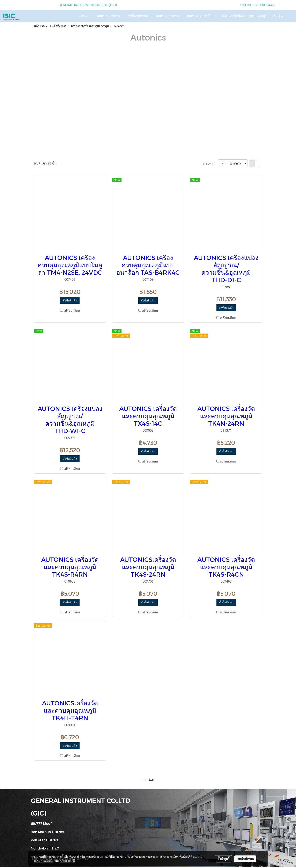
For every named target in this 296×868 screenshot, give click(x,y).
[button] (290, 16)
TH (284, 5)
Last (152, 780)
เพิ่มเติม (277, 16)
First (145, 780)
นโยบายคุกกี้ (68, 861)
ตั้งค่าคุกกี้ (224, 859)
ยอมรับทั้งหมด (245, 859)
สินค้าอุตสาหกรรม (109, 16)
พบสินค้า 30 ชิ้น (45, 163)
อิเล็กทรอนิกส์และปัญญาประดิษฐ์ (244, 16)
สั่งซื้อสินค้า (70, 300)
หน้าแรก (85, 16)
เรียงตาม (210, 163)
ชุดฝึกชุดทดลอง (139, 16)
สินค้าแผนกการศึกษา (201, 16)
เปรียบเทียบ (72, 310)
